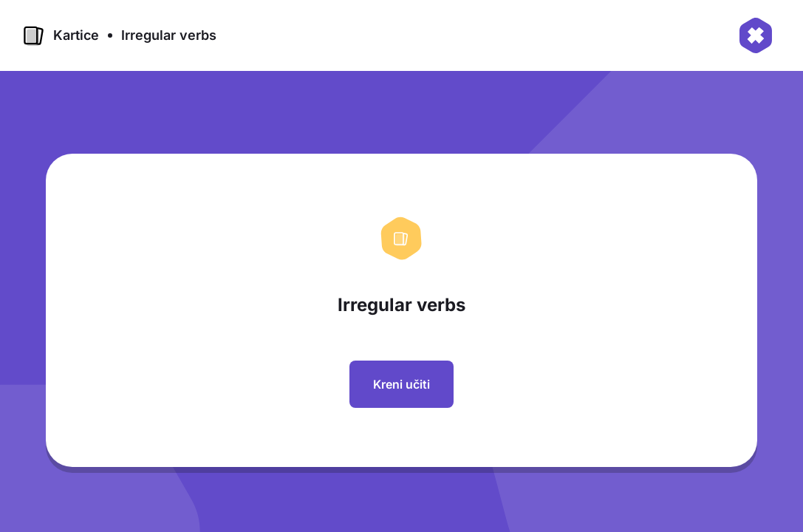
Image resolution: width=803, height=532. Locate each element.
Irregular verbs (169, 35)
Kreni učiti (401, 384)
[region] (407, 316)
